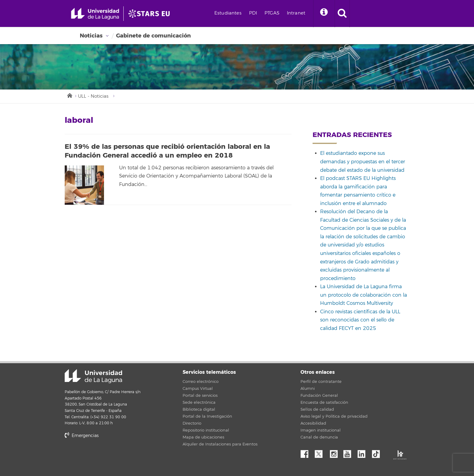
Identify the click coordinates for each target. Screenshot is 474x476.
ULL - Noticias (93, 96)
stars (110, 456)
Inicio (69, 95)
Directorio (192, 423)
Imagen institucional (321, 430)
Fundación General (319, 396)
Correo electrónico (201, 382)
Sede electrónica (199, 403)
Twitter (321, 452)
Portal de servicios (200, 396)
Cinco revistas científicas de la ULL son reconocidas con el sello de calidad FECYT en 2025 (360, 320)
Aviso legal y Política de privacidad (334, 416)
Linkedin (364, 452)
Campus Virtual (198, 389)
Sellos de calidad (317, 409)
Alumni (308, 389)
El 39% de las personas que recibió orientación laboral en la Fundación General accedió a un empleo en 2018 (167, 151)
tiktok (378, 452)
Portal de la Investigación (207, 416)
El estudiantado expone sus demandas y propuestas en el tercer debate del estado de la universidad (363, 162)
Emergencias (82, 436)
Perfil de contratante (321, 382)
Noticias (91, 36)
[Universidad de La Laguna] (151, 14)
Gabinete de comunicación (153, 36)
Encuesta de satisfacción (324, 403)
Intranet (296, 13)
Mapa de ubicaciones (203, 437)
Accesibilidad (313, 423)
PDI (253, 13)
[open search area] (342, 14)
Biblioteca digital (199, 409)
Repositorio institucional (206, 430)
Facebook (307, 452)
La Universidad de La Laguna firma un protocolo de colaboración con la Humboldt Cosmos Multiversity (364, 295)
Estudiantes (228, 13)
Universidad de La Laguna (93, 376)
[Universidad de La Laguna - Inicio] (97, 14)
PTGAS (272, 13)
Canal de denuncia (319, 437)
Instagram (335, 452)
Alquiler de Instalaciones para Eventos (220, 444)
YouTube (349, 452)
